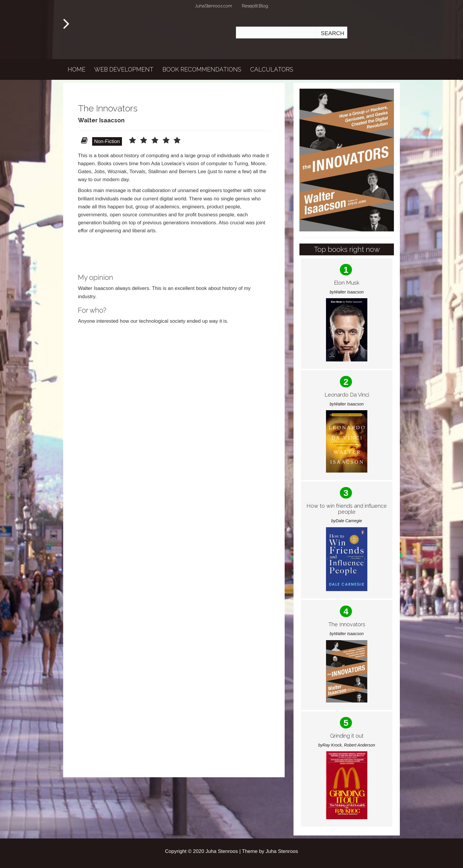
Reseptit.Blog (255, 6)
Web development (124, 69)
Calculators (272, 69)
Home (76, 69)
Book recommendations (202, 69)
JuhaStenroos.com (213, 6)
